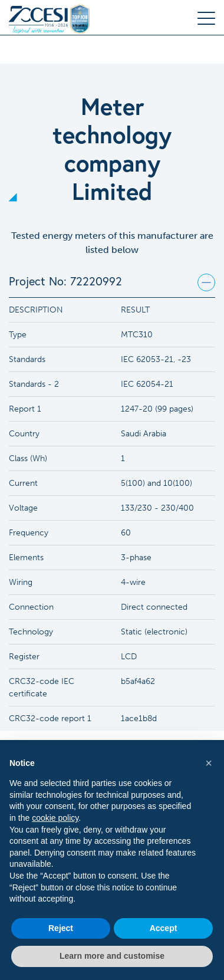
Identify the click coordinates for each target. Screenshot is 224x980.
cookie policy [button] (55, 818)
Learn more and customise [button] (112, 956)
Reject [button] (61, 928)
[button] (209, 763)
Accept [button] (164, 928)
